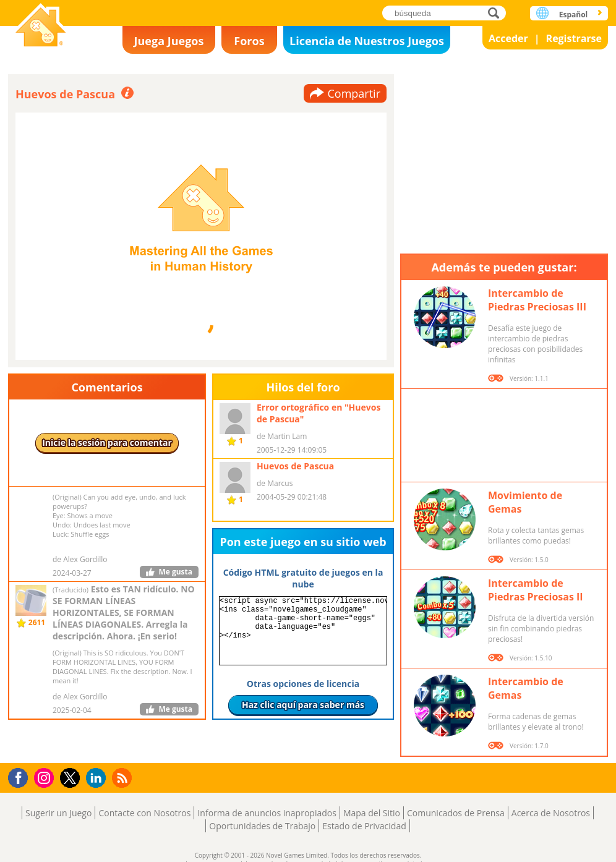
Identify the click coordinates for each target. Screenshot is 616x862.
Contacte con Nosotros (144, 813)
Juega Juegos (169, 41)
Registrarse (574, 38)
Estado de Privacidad (364, 826)
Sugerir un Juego (58, 813)
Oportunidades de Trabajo (262, 826)
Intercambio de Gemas (526, 688)
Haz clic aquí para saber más (303, 705)
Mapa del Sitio (372, 813)
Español (574, 15)
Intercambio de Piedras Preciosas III (537, 300)
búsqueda (497, 13)
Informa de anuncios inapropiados (267, 813)
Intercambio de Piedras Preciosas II (536, 590)
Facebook (21, 776)
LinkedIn (98, 778)
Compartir (354, 93)
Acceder (508, 38)
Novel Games (41, 26)
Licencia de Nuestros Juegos (367, 41)
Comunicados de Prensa (456, 813)
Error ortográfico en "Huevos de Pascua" (319, 413)
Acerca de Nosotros (551, 813)
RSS (123, 778)
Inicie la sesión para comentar (107, 442)
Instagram (46, 777)
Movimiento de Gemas (525, 502)
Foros (249, 41)
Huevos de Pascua (295, 466)
